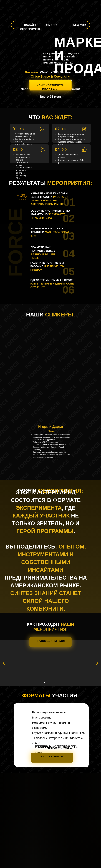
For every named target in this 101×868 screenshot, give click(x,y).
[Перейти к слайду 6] (54, 682)
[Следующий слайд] (97, 663)
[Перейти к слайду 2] (45, 682)
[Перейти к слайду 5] (52, 682)
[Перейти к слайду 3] (47, 682)
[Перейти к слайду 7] (56, 682)
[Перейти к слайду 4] (49, 682)
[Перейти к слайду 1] (42, 682)
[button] (50, 86)
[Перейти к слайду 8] (59, 682)
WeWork (46, 72)
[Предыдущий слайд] (4, 663)
